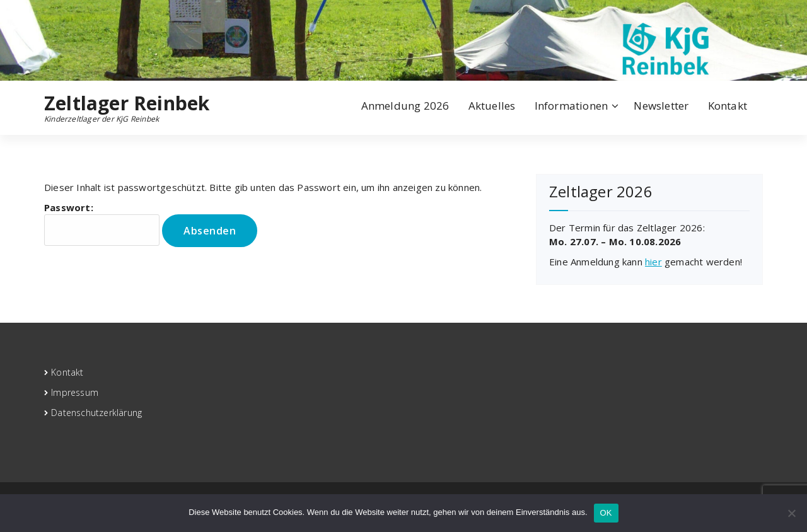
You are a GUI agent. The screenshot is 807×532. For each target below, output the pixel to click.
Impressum (75, 392)
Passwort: (102, 223)
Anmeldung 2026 (405, 106)
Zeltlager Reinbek (127, 103)
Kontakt (728, 106)
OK (606, 513)
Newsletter (661, 106)
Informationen (572, 106)
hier (653, 262)
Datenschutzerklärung (96, 413)
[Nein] (791, 513)
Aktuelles (492, 106)
